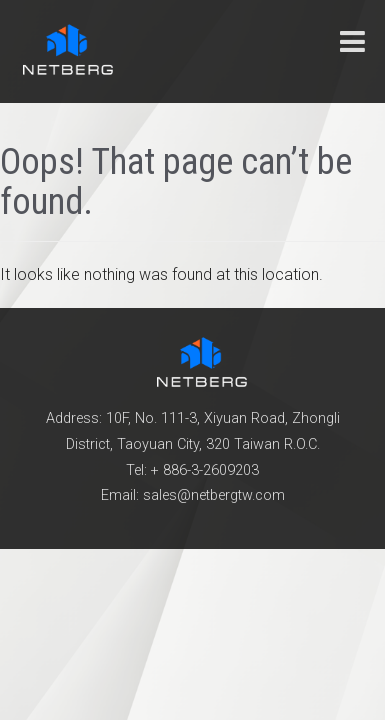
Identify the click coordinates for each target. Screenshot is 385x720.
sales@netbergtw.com (214, 495)
